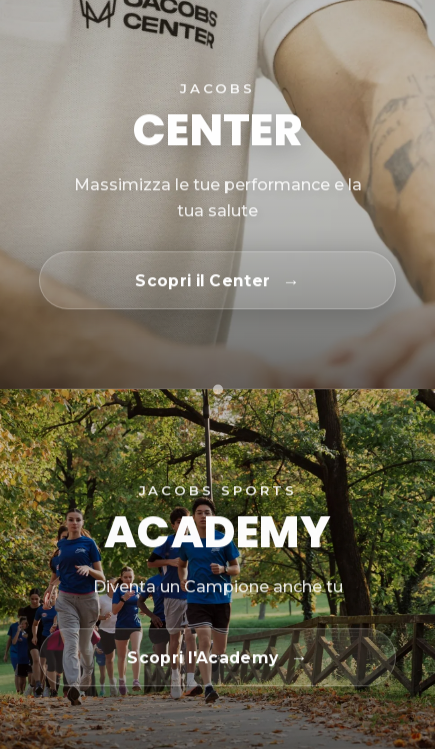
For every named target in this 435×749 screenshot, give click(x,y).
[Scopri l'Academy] (217, 658)
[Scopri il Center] (217, 281)
